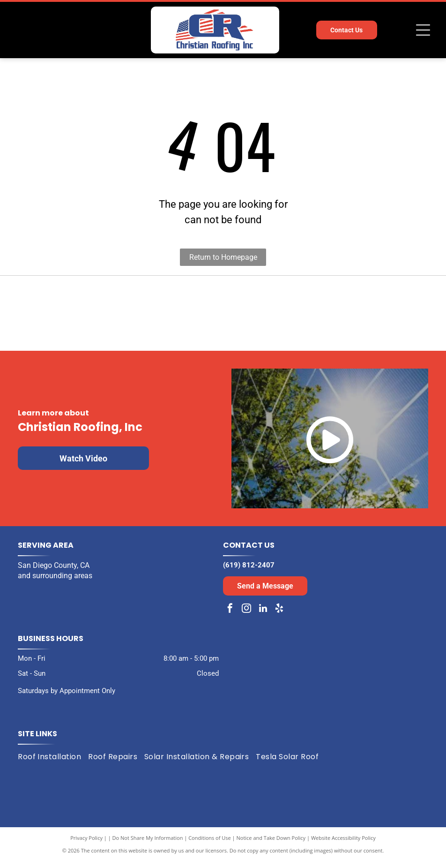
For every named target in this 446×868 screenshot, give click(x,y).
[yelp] (279, 616)
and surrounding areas (55, 582)
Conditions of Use (210, 844)
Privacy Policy (86, 844)
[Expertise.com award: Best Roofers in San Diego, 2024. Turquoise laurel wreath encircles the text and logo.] (330, 317)
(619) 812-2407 (249, 572)
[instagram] (246, 616)
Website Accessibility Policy (343, 844)
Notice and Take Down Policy (271, 844)
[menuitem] (53, 763)
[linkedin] (263, 616)
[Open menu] (423, 30)
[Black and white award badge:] (116, 317)
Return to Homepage (223, 257)
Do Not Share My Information (148, 844)
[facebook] (230, 616)
